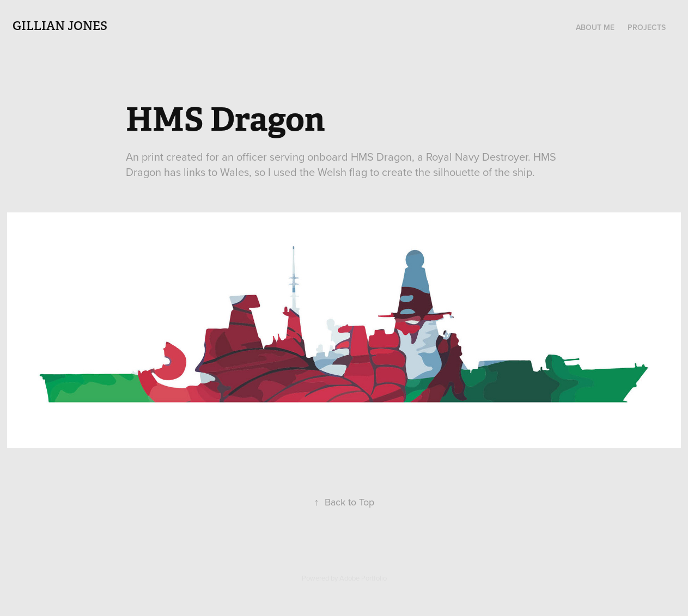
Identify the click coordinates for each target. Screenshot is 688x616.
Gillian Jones (60, 26)
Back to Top (344, 502)
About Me (595, 27)
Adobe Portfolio (363, 578)
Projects (647, 27)
